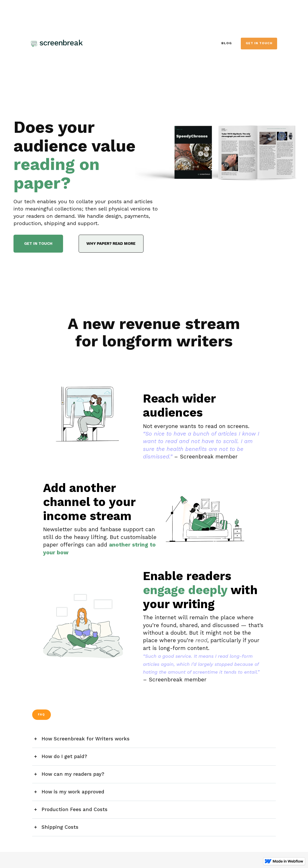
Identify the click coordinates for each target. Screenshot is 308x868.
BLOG (227, 43)
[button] (154, 739)
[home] (69, 43)
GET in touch (259, 43)
